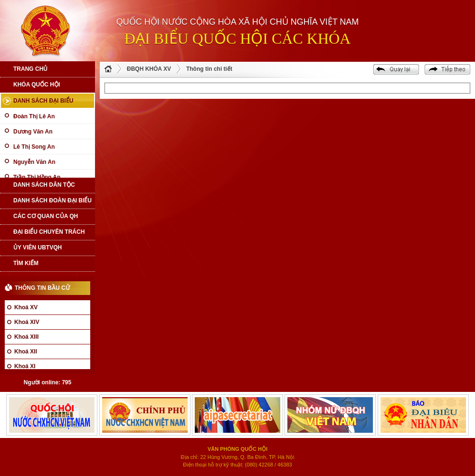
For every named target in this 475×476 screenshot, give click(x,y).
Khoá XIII (26, 337)
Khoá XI (25, 366)
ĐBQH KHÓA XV (149, 69)
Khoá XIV (27, 322)
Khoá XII (26, 352)
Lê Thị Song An (34, 147)
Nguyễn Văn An (34, 162)
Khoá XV (26, 307)
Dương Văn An (33, 132)
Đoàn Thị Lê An (34, 116)
